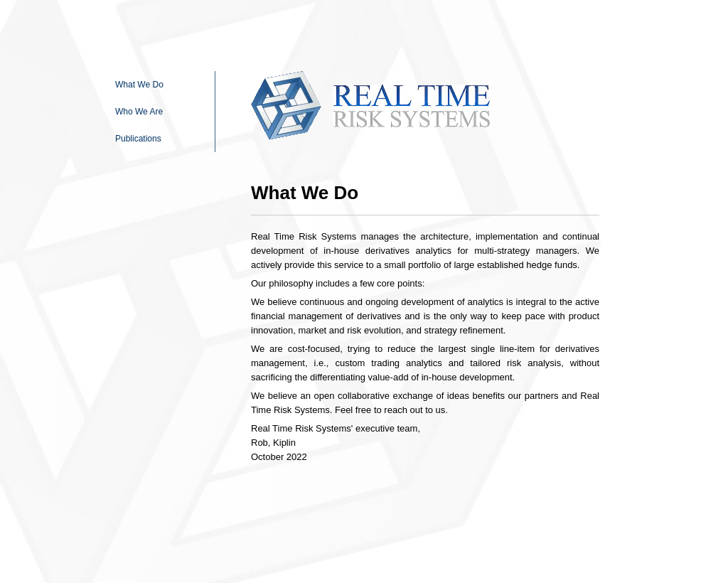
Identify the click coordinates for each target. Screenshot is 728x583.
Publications (138, 139)
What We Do (139, 85)
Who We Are (139, 112)
